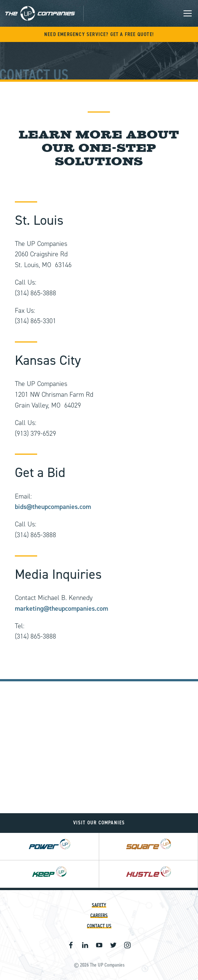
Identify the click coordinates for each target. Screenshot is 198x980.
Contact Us (99, 926)
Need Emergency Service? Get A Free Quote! (99, 34)
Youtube (99, 945)
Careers (99, 916)
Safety (99, 905)
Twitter (113, 945)
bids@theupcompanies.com (53, 507)
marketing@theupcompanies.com (61, 609)
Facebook (71, 945)
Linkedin (85, 945)
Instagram (127, 945)
